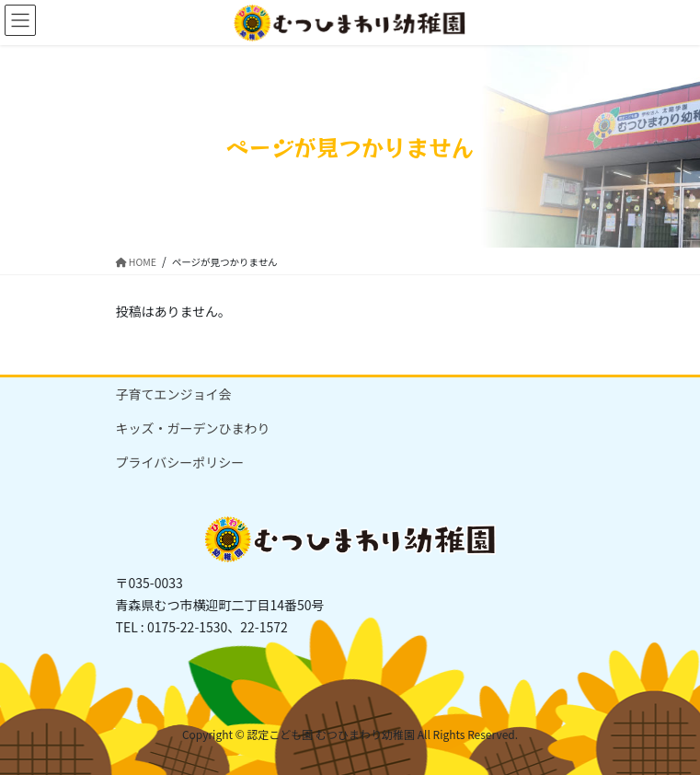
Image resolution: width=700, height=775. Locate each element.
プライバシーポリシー (180, 462)
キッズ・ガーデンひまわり (193, 428)
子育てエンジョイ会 (174, 394)
